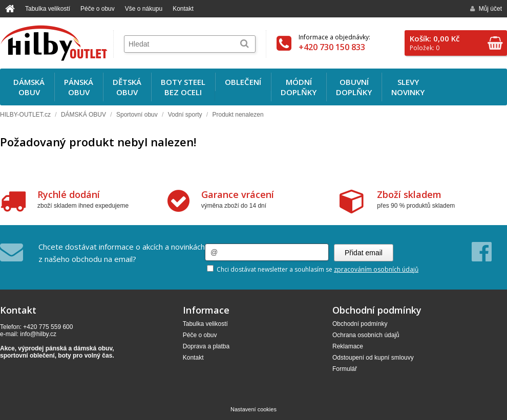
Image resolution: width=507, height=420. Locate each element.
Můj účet (486, 9)
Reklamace (348, 346)
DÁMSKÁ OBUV (83, 115)
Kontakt (183, 9)
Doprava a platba (206, 346)
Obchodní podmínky (360, 324)
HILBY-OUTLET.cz (25, 115)
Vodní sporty (185, 115)
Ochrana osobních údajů (366, 335)
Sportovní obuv (137, 115)
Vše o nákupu (144, 9)
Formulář (345, 369)
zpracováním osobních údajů (376, 269)
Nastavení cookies (253, 409)
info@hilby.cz (38, 334)
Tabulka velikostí (48, 9)
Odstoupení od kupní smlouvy (373, 358)
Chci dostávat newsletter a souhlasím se (313, 269)
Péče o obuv (98, 9)
